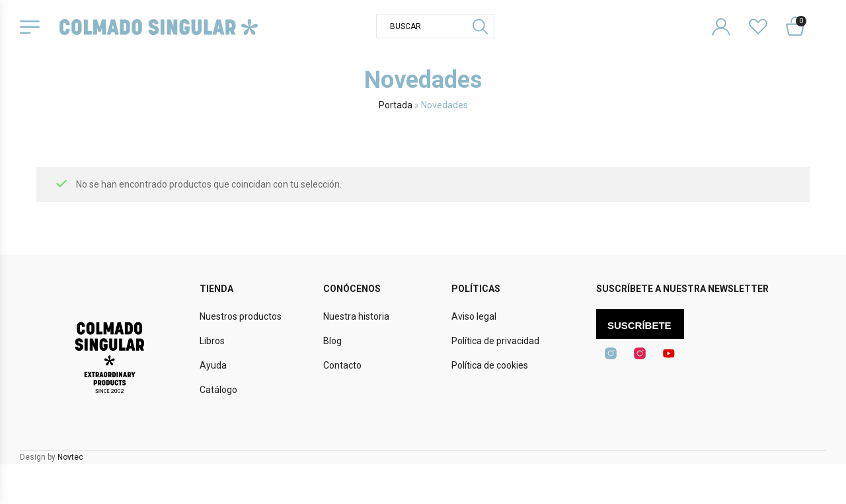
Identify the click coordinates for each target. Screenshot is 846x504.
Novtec (70, 457)
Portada (396, 105)
